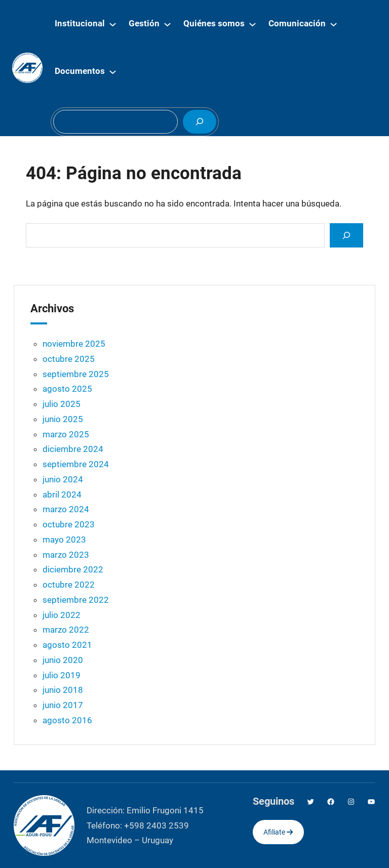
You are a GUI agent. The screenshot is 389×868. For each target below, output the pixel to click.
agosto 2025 (67, 389)
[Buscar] (200, 122)
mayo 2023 (64, 540)
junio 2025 (63, 419)
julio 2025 (62, 404)
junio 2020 (63, 660)
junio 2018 (63, 690)
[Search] (346, 235)
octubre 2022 (69, 585)
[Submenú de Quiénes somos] (252, 24)
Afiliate (278, 832)
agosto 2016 (67, 720)
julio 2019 (62, 675)
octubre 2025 (69, 359)
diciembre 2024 (73, 449)
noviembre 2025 (74, 344)
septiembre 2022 (76, 600)
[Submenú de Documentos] (113, 72)
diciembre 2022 (73, 569)
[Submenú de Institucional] (113, 24)
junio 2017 (63, 705)
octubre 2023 (69, 524)
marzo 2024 (66, 509)
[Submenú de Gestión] (167, 24)
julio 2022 (62, 615)
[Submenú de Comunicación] (334, 24)
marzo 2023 (66, 555)
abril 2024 (62, 494)
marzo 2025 (66, 434)
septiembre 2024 (76, 464)
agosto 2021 (67, 645)
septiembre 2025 (76, 374)
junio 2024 (63, 479)
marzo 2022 (66, 630)
